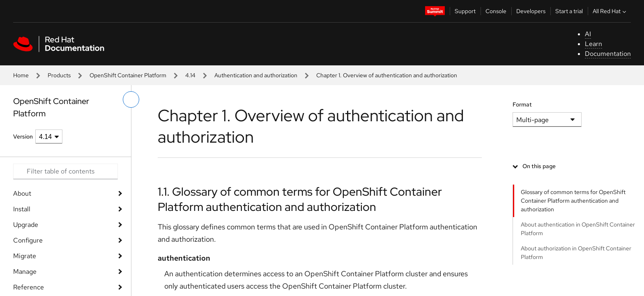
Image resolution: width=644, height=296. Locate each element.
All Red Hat (610, 11)
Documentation (608, 54)
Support (465, 11)
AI (588, 34)
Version (23, 136)
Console (496, 11)
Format (522, 104)
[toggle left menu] (131, 99)
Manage (25, 272)
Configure (28, 240)
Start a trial (569, 11)
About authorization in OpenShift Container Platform (576, 253)
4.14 (190, 75)
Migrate (25, 256)
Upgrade (26, 225)
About (22, 193)
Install (22, 209)
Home (21, 75)
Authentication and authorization (256, 75)
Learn (593, 44)
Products (59, 75)
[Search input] (66, 171)
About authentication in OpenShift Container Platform (578, 229)
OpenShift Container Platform (128, 75)
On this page (539, 166)
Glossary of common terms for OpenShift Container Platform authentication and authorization (573, 201)
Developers (531, 11)
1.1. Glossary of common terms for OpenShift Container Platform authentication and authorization (300, 199)
